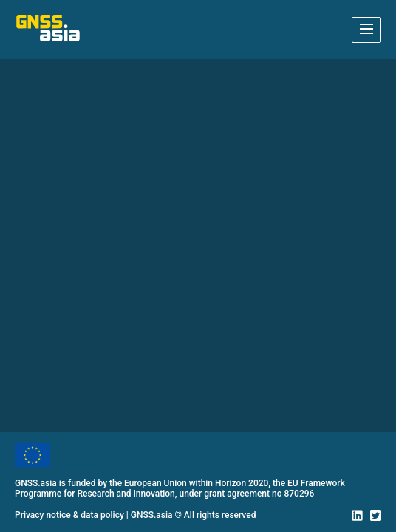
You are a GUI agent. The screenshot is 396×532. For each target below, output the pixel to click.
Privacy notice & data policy (69, 515)
